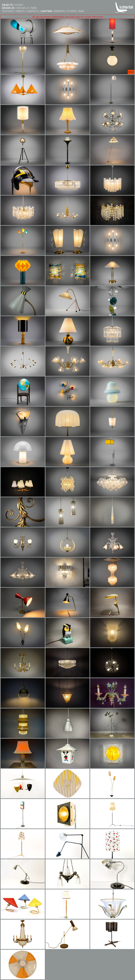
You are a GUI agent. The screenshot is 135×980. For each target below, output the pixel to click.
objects (7, 5)
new (34, 8)
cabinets (33, 11)
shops (19, 5)
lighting (46, 11)
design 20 (8, 8)
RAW (81, 11)
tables (20, 11)
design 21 (23, 8)
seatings (8, 11)
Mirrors (60, 11)
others (72, 11)
